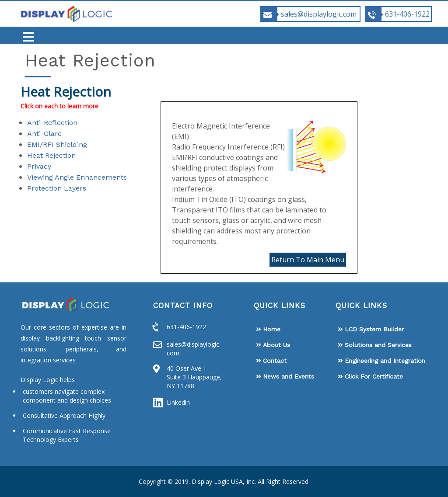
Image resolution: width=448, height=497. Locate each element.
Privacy (39, 166)
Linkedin (178, 402)
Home (272, 329)
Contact (275, 361)
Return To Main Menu (308, 260)
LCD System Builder (374, 329)
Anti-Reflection (52, 123)
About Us (276, 345)
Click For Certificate (374, 376)
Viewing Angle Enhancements (77, 177)
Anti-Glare (44, 134)
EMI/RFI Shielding (57, 144)
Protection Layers (57, 188)
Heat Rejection (51, 155)
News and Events (289, 376)
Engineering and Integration (385, 361)
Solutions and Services (378, 345)
